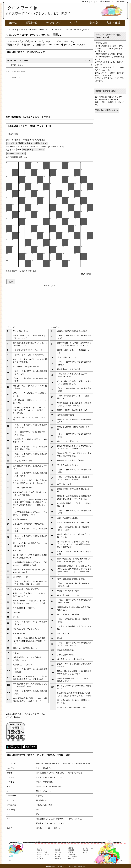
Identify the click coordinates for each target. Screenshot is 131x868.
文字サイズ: (11, 150)
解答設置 (58, 856)
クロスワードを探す (43, 852)
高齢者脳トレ (87, 850)
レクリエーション (88, 848)
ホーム (13, 23)
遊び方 (85, 852)
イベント (58, 848)
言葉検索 (92, 23)
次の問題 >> (87, 274)
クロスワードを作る (43, 854)
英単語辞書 (71, 850)
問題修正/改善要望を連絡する (107, 110)
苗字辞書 (70, 852)
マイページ (121, 1)
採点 (11, 282)
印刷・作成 (113, 23)
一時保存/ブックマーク (16, 153)
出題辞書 (70, 848)
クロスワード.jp (22, 8)
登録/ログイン (107, 1)
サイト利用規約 (72, 856)
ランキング (54, 23)
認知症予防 (71, 858)
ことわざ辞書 (72, 854)
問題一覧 (32, 23)
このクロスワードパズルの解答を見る (21, 271)
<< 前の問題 (12, 134)
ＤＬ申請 (58, 854)
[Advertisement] (49, 97)
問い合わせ (58, 858)
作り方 (74, 23)
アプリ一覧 (40, 858)
